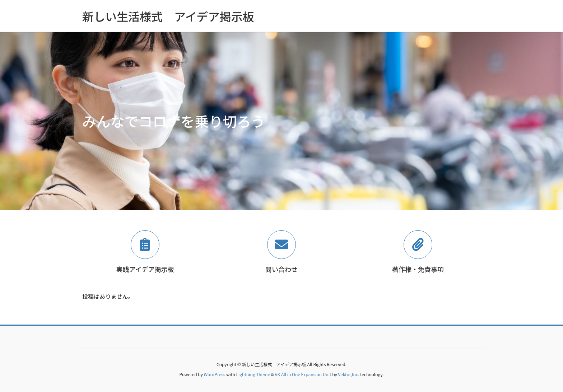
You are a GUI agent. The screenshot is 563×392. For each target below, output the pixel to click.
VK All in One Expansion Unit (303, 374)
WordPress (215, 374)
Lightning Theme (253, 374)
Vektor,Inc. (348, 374)
